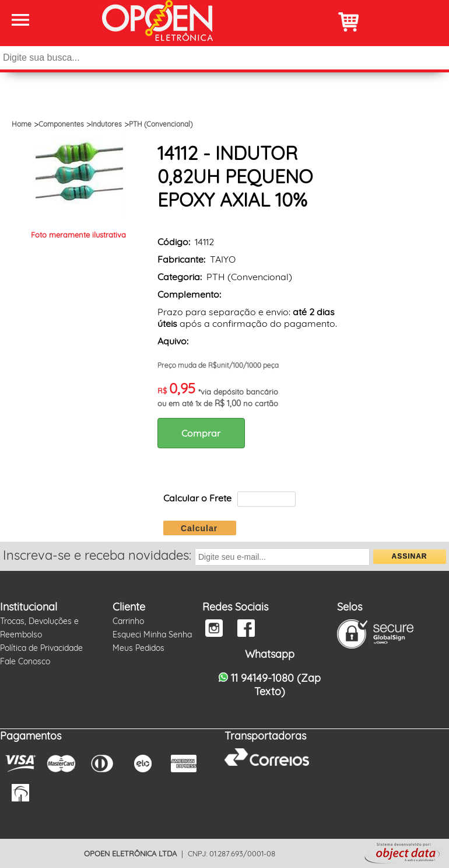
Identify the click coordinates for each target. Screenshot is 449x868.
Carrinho (128, 621)
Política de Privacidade (41, 648)
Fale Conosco (25, 661)
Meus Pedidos (138, 648)
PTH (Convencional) (161, 124)
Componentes (61, 124)
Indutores (106, 124)
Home (22, 124)
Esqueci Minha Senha (152, 635)
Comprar (201, 433)
